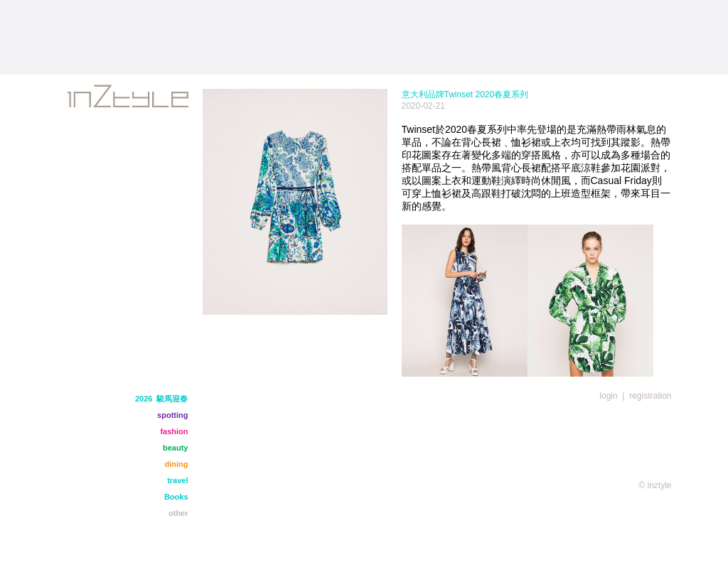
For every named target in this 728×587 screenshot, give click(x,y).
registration (650, 396)
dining (177, 464)
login (608, 396)
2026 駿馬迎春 (162, 399)
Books (176, 497)
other (178, 513)
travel (177, 480)
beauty (175, 448)
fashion (174, 431)
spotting (172, 415)
